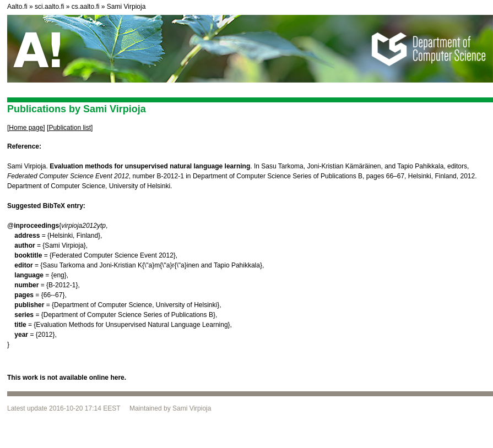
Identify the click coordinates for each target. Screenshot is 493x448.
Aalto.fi (17, 7)
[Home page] (26, 128)
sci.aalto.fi (49, 7)
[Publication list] (70, 128)
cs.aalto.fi (86, 7)
